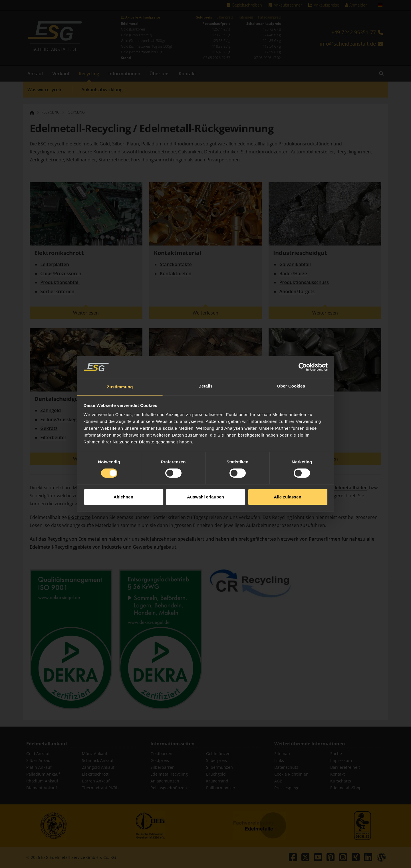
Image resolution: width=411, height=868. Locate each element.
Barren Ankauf (96, 781)
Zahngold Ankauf (98, 767)
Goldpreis (204, 17)
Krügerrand (217, 781)
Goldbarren (161, 754)
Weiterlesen (86, 313)
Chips (46, 273)
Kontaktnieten (176, 273)
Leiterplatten (55, 264)
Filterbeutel (53, 437)
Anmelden (356, 5)
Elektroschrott (95, 774)
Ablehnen (123, 497)
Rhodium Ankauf (42, 781)
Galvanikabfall (295, 264)
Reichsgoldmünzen (169, 788)
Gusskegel (69, 419)
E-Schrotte (79, 517)
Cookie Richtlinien (291, 774)
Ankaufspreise (323, 5)
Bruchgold (216, 774)
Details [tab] (205, 386)
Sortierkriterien (57, 291)
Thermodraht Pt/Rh (100, 788)
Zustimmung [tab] (120, 387)
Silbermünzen (219, 767)
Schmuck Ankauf (98, 760)
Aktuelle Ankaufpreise (141, 17)
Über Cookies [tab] (291, 386)
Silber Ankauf (39, 760)
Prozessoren (68, 273)
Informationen (124, 74)
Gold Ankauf (38, 754)
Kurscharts (341, 781)
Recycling (89, 74)
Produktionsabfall (60, 282)
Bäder (286, 273)
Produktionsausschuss (304, 282)
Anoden (288, 291)
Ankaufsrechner (285, 5)
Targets (306, 291)
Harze (301, 273)
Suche (336, 754)
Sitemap (282, 754)
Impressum (341, 760)
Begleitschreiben (244, 5)
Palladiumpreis (269, 17)
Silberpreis (225, 17)
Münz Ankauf (95, 754)
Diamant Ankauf (42, 788)
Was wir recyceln (45, 90)
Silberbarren (163, 767)
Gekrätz (49, 428)
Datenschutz (286, 767)
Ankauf (35, 74)
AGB (278, 781)
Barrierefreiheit (345, 767)
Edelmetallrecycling (169, 774)
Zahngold (51, 410)
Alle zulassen (287, 497)
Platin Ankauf (39, 767)
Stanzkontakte (176, 264)
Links (279, 760)
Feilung (48, 419)
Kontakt (187, 74)
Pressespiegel (287, 788)
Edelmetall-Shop (346, 788)
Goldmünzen (218, 754)
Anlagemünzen (165, 781)
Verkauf (61, 74)
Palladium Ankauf (43, 774)
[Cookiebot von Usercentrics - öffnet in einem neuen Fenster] (303, 367)
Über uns (160, 74)
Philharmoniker (221, 788)
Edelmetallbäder (349, 488)
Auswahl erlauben (205, 497)
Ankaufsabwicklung (102, 90)
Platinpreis (246, 17)
